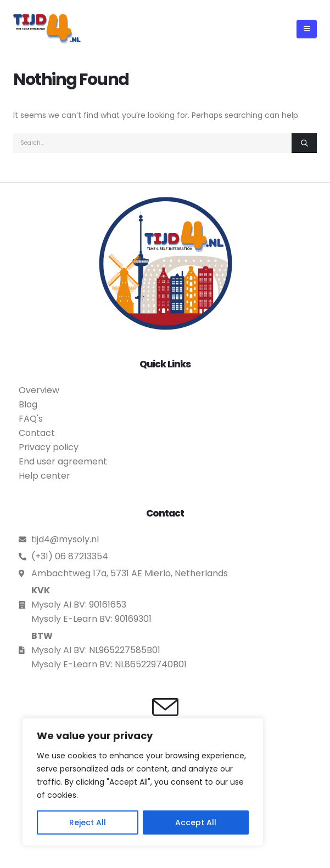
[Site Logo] (47, 29)
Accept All (196, 822)
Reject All (88, 822)
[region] (143, 782)
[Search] (304, 143)
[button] (307, 29)
